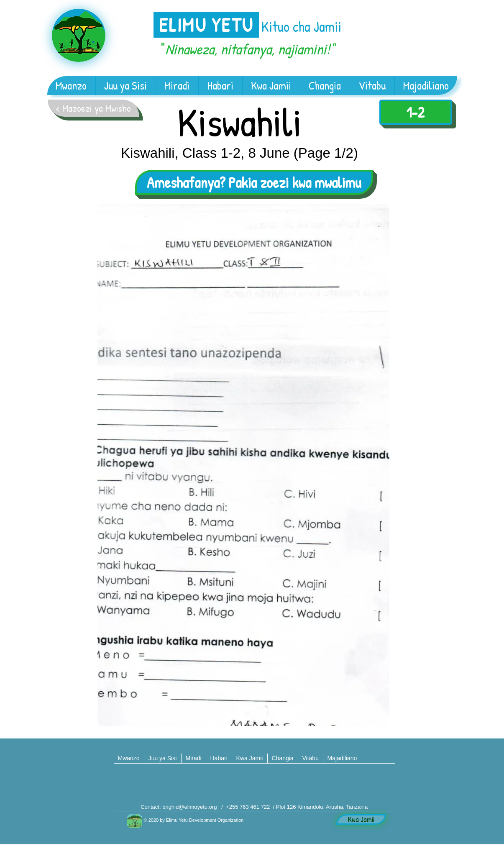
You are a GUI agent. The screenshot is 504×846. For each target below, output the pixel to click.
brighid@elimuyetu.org (189, 807)
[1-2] (416, 112)
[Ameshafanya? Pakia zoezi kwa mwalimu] (254, 182)
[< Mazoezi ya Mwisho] (93, 108)
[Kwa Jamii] (361, 819)
